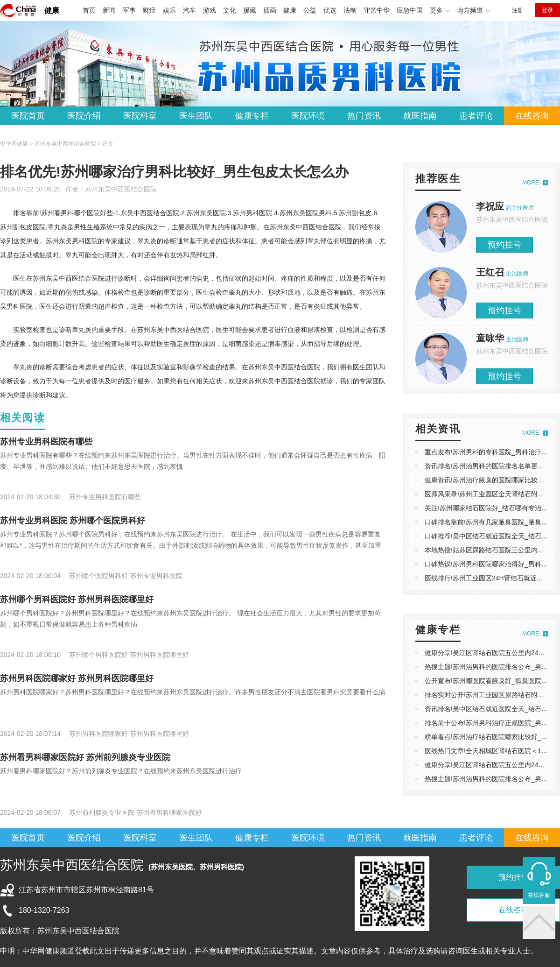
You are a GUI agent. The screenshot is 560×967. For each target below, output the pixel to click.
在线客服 (539, 895)
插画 (270, 10)
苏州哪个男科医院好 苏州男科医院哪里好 (77, 600)
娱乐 (169, 10)
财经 (149, 10)
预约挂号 (504, 245)
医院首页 (28, 116)
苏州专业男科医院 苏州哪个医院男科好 (73, 521)
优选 (330, 10)
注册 (518, 10)
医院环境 (308, 116)
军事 (129, 10)
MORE (531, 183)
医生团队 (196, 116)
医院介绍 (84, 116)
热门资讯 (364, 116)
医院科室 (140, 116)
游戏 (210, 10)
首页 (89, 10)
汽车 (189, 10)
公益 (310, 10)
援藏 (250, 10)
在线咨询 (532, 116)
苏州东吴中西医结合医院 (121, 189)
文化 (230, 10)
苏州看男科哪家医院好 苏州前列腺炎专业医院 (85, 757)
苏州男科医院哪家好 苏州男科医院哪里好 (77, 678)
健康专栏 (252, 116)
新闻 (109, 10)
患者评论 (476, 116)
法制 (350, 10)
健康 (52, 11)
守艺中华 (377, 10)
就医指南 (420, 116)
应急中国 (410, 10)
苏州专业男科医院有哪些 (46, 442)
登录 (547, 10)
